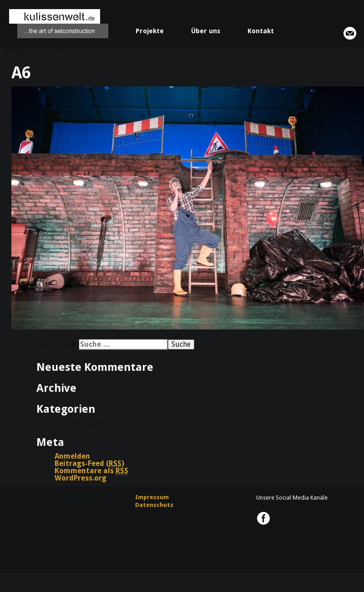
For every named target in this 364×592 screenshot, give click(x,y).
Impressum (152, 497)
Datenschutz (154, 505)
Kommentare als (91, 471)
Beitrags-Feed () (89, 464)
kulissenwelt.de (59, 24)
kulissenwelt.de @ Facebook (263, 518)
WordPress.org (81, 478)
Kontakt (261, 31)
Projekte (150, 31)
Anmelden (72, 456)
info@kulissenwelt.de (350, 33)
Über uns (206, 31)
